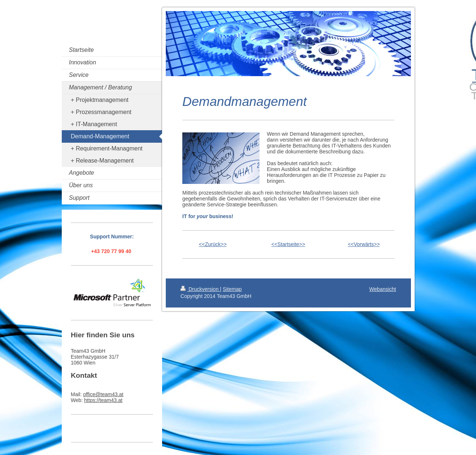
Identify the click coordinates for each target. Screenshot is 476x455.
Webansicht (383, 289)
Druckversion (200, 289)
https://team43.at (103, 400)
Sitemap (232, 289)
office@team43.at (103, 394)
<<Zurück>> (213, 244)
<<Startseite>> (288, 244)
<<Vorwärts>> (364, 244)
